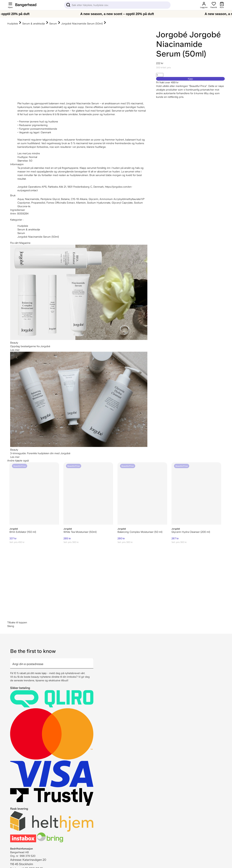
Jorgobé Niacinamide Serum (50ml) (82, 24)
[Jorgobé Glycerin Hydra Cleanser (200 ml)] (196, 493)
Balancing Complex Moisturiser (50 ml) (140, 532)
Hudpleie (13, 24)
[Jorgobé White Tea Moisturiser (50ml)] (88, 493)
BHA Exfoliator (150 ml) (23, 532)
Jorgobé (172, 34)
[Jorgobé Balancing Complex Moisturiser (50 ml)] (142, 493)
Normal (33, 157)
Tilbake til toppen (17, 622)
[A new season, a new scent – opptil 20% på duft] (116, 14)
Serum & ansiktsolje (34, 24)
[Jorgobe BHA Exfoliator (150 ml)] (34, 493)
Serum (53, 24)
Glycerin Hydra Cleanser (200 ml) (191, 532)
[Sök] (117, 5)
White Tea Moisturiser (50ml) (80, 532)
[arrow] (92, 661)
